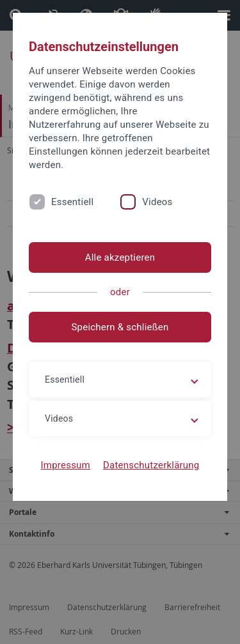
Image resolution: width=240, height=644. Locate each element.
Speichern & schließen (120, 327)
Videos (157, 202)
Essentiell (72, 202)
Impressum (65, 465)
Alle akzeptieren (120, 257)
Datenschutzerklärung (151, 465)
